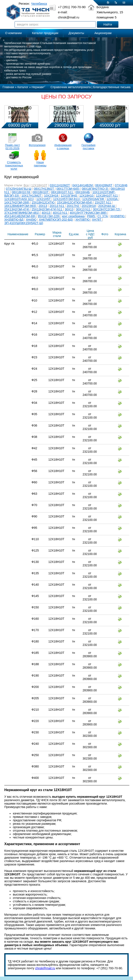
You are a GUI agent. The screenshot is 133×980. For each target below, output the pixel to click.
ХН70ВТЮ (83, 220)
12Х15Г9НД (69, 196)
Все (26, 185)
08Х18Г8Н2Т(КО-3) (95, 189)
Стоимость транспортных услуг (14, 165)
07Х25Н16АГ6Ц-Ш (19, 189)
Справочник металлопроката (71, 87)
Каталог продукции (45, 33)
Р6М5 (91, 216)
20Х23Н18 (89, 206)
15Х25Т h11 (103, 202)
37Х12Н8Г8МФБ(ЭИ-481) (22, 213)
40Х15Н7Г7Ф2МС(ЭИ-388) (88, 213)
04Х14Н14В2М (83, 185)
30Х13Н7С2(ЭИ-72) (107, 209)
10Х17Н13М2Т (32, 196)
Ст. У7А (103, 216)
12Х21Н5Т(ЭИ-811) (67, 199)
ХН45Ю (31, 220)
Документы (76, 33)
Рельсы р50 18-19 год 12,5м (20, 113)
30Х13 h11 (84, 209)
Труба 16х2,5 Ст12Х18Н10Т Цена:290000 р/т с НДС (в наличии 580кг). (67, 122)
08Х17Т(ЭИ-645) (68, 189)
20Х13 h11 (57, 206)
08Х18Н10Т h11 (62, 192)
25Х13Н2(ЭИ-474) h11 (47, 209)
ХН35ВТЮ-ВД (14, 220)
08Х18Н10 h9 (21, 192)
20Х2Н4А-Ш (107, 206)
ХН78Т (97, 220)
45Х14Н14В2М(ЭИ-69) (20, 216)
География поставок (88, 147)
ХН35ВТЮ (118, 216)
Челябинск (39, 4)
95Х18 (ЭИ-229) (49, 216)
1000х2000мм (107, 118)
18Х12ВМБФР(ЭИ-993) (21, 206)
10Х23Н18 (51, 196)
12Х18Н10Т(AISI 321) (19, 199)
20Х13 (43, 206)
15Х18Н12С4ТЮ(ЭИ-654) (75, 202)
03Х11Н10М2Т (60, 185)
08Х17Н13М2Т (44, 189)
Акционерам (103, 33)
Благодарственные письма (112, 87)
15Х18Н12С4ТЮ (43, 202)
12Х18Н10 (87, 196)
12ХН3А (112, 199)
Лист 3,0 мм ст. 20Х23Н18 (113, 110)
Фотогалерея (37, 145)
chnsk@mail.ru (45, 968)
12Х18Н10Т (39, 185)
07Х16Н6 (121, 185)
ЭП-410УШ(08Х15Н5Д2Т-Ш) (24, 223)
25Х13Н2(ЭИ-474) (17, 209)
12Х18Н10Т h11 (107, 196)
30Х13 (69, 209)
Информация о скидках (63, 147)
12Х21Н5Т (44, 199)
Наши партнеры (40, 164)
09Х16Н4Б (83, 192)
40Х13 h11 (60, 213)
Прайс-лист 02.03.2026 (12, 147)
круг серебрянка (73, 216)
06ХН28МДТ (104, 185)
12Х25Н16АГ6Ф (93, 199)
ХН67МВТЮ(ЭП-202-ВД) (56, 220)
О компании (13, 33)
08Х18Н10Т (41, 192)
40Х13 (46, 213)
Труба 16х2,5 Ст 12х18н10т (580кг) (67, 113)
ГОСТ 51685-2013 (19, 118)
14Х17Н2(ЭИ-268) (17, 202)
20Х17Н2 (73, 206)
